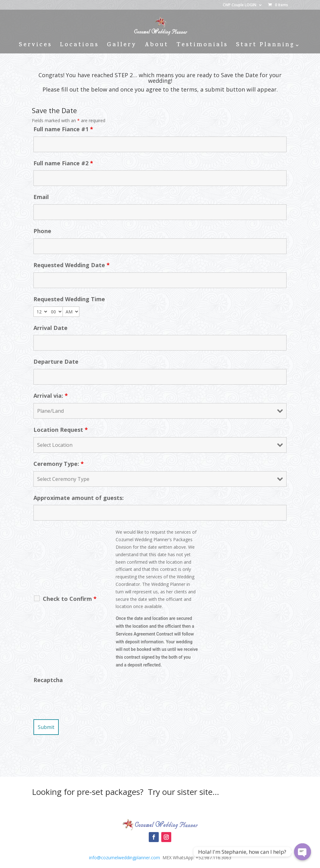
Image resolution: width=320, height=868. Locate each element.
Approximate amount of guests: (79, 498)
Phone (42, 231)
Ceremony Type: (59, 464)
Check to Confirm (70, 599)
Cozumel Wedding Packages (160, 808)
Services (35, 46)
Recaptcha (48, 680)
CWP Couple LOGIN (240, 5)
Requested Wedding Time (69, 299)
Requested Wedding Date (72, 265)
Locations (79, 46)
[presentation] (81, 699)
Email (41, 197)
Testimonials (202, 46)
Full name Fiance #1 (63, 129)
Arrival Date (50, 328)
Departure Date (56, 362)
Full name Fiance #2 (63, 163)
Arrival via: (51, 396)
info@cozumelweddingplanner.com (125, 858)
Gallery (122, 46)
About (157, 46)
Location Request (61, 430)
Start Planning (265, 46)
